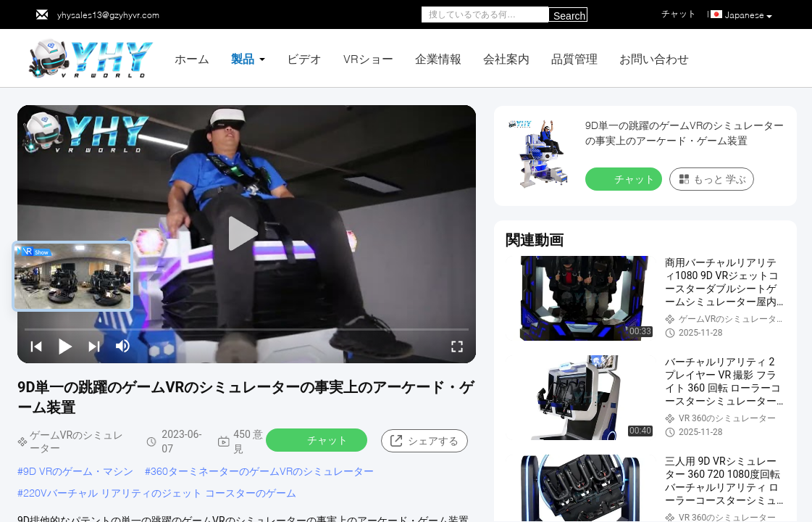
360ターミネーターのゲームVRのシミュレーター (262, 471)
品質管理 (574, 58)
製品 (243, 58)
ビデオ (304, 58)
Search (569, 16)
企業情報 (438, 58)
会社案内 (506, 58)
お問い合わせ (654, 58)
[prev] (36, 346)
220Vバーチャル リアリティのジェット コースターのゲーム (160, 493)
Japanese (749, 15)
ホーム (192, 58)
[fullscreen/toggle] (457, 346)
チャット (318, 439)
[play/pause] (65, 346)
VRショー (368, 58)
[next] (94, 346)
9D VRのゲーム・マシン (78, 471)
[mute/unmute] (123, 346)
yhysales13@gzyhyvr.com (108, 15)
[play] (247, 234)
